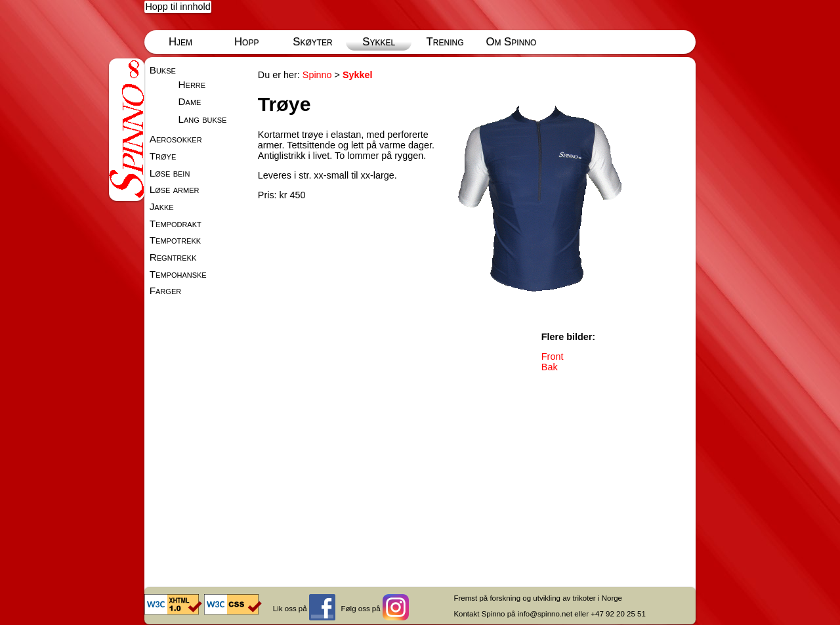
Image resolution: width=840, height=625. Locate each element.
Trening (445, 42)
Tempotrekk (175, 240)
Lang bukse (202, 119)
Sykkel (379, 42)
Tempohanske (178, 274)
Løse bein (170, 173)
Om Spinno (511, 42)
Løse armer (175, 189)
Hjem (180, 42)
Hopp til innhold (178, 7)
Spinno (317, 75)
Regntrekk (173, 257)
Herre (192, 84)
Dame (189, 101)
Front (553, 356)
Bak (550, 367)
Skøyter (313, 42)
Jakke (162, 206)
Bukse (163, 70)
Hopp (246, 42)
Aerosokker (176, 139)
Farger (166, 291)
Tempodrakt (176, 224)
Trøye (163, 156)
